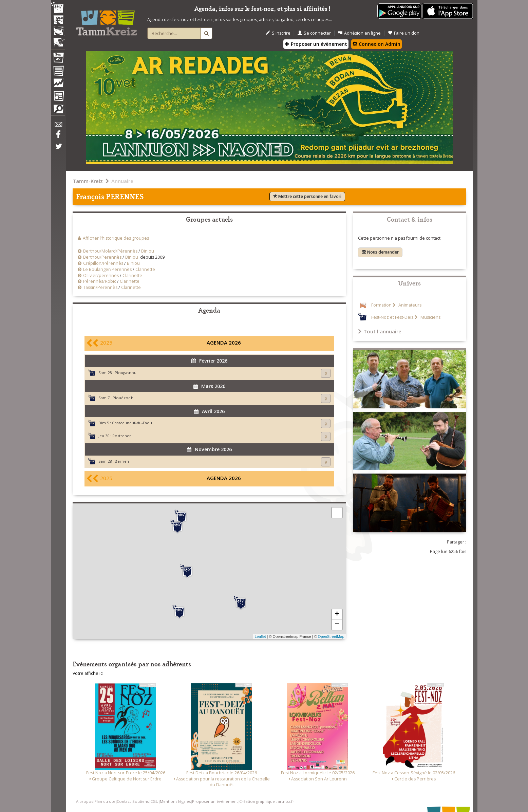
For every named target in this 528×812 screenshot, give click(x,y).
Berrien (122, 461)
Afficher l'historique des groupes (116, 238)
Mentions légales (175, 801)
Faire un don (404, 33)
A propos (84, 801)
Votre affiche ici (88, 673)
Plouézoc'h (123, 398)
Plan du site (105, 801)
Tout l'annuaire (380, 331)
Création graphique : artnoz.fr (267, 801)
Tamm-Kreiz (88, 181)
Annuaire (122, 181)
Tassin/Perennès (100, 287)
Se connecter (314, 33)
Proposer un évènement (316, 44)
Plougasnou (126, 373)
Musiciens (430, 317)
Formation (381, 305)
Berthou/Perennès (102, 257)
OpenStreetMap (331, 636)
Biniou (148, 251)
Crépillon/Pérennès (103, 263)
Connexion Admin (376, 44)
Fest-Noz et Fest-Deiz (392, 317)
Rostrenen (122, 436)
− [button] (337, 625)
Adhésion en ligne (359, 33)
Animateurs (409, 305)
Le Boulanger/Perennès (107, 269)
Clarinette (145, 269)
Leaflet (260, 636)
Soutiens (140, 801)
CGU (154, 801)
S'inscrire (278, 33)
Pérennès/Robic (100, 281)
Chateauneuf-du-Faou (132, 423)
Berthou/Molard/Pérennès (110, 251)
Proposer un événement (215, 801)
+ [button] (337, 614)
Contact (124, 801)
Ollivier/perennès (101, 275)
